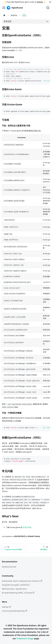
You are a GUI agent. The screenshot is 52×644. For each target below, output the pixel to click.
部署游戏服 (27, 527)
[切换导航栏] (4, 8)
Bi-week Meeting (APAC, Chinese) (18, 593)
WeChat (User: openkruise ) (14, 589)
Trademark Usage (25, 638)
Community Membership (15, 611)
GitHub (40, 2)
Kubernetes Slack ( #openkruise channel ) (22, 581)
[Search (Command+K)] (48, 8)
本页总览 (7, 21)
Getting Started (9, 567)
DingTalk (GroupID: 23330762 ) (16, 585)
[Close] (50, 2)
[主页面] (4, 15)
